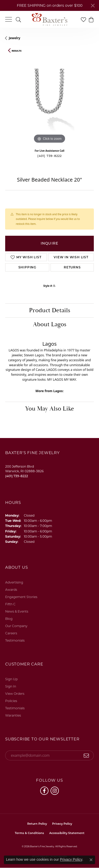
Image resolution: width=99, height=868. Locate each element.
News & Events (17, 611)
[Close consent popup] (91, 860)
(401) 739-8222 (50, 156)
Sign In (11, 686)
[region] (50, 100)
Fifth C (10, 604)
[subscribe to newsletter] (86, 755)
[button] (18, 19)
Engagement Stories (21, 597)
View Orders (15, 694)
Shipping (27, 267)
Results (17, 51)
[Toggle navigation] (9, 19)
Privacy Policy (62, 824)
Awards (11, 590)
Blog (9, 619)
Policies (11, 701)
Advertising (14, 582)
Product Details (50, 310)
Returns (72, 267)
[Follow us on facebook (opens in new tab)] (44, 791)
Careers (11, 633)
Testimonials (15, 640)
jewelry (15, 38)
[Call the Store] (17, 476)
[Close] (93, 6)
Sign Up (11, 679)
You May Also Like (50, 409)
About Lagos (50, 324)
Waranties (13, 715)
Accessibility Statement (67, 833)
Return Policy (37, 824)
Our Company (16, 626)
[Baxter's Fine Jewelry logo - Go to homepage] (50, 19)
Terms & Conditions (29, 833)
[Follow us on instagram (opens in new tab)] (55, 791)
